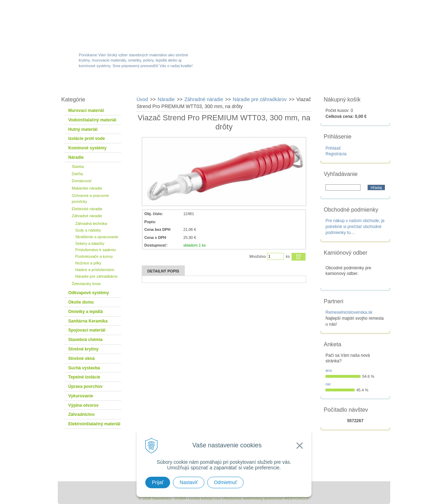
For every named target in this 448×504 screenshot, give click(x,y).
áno (329, 370)
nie (328, 384)
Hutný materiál (83, 129)
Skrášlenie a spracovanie (97, 237)
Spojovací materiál (87, 330)
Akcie (181, 85)
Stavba (78, 166)
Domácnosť (82, 181)
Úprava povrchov (85, 386)
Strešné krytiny (83, 349)
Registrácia (336, 154)
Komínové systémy (87, 148)
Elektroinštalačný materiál (94, 424)
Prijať (158, 482)
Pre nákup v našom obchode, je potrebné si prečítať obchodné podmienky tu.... (355, 227)
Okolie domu (81, 302)
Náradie (76, 157)
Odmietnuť (225, 482)
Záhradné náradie (87, 216)
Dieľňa (77, 174)
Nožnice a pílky (88, 263)
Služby (264, 85)
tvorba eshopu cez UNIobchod (215, 498)
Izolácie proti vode (87, 139)
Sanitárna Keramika (88, 321)
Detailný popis (163, 271)
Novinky (222, 85)
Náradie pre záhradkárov (96, 276)
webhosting (253, 498)
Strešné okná (81, 359)
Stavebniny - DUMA (119, 25)
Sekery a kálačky (90, 243)
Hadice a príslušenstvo (95, 270)
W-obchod (89, 85)
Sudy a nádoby (88, 230)
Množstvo (257, 256)
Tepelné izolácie (84, 377)
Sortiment (138, 85)
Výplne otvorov (83, 405)
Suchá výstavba (84, 368)
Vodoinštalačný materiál (92, 120)
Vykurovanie (81, 396)
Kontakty (351, 85)
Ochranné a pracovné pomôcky (90, 198)
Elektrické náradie (87, 209)
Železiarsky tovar (86, 284)
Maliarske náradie (87, 188)
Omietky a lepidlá (86, 312)
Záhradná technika (91, 223)
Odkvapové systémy (89, 293)
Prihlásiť (333, 148)
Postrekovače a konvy (94, 256)
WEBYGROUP (297, 498)
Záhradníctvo (81, 414)
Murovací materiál (86, 111)
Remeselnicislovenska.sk (349, 312)
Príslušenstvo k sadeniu (96, 250)
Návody (306, 85)
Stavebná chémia (85, 340)
